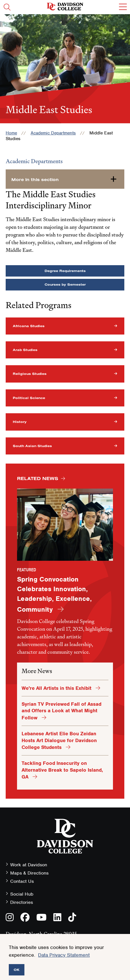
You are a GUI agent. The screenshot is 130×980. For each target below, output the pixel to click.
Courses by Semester (65, 284)
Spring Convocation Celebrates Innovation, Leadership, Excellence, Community (54, 594)
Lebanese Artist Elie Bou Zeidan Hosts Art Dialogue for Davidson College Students (59, 740)
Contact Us (22, 881)
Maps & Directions (29, 873)
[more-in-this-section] (65, 179)
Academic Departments (53, 133)
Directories (22, 902)
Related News (38, 478)
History (20, 422)
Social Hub (22, 894)
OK (17, 970)
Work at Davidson (29, 865)
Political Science (29, 398)
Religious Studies (30, 374)
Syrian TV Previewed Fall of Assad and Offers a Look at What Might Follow (61, 711)
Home (11, 133)
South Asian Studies (32, 446)
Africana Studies (29, 326)
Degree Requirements (65, 271)
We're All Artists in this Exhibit (57, 688)
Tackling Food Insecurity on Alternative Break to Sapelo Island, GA (62, 770)
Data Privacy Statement (64, 955)
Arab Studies (25, 350)
